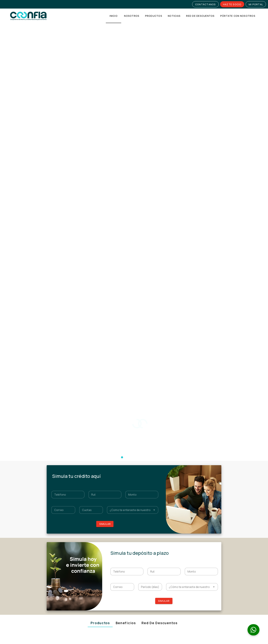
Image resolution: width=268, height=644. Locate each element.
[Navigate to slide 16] (146, 464)
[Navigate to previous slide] (49, 334)
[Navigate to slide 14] (139, 464)
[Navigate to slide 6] (112, 464)
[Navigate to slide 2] (136, 389)
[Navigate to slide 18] (153, 464)
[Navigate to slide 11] (129, 464)
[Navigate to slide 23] (170, 464)
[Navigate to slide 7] (115, 464)
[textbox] (68, 137)
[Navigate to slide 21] (163, 464)
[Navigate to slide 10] (125, 464)
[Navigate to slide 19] (156, 464)
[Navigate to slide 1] (132, 389)
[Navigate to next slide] (219, 334)
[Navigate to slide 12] (132, 464)
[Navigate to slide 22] (166, 464)
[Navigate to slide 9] (122, 464)
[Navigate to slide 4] (105, 464)
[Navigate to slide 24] (173, 464)
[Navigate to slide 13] (136, 464)
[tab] (113, 16)
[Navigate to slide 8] (119, 464)
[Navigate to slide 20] (160, 464)
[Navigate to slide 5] (108, 464)
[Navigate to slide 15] (143, 464)
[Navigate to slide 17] (149, 464)
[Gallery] (134, 334)
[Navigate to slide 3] (102, 464)
